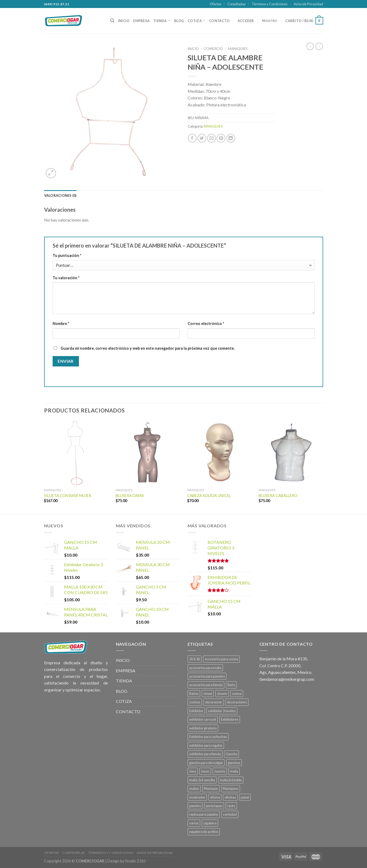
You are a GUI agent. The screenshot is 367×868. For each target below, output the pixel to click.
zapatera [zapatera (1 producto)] (210, 823)
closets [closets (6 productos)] (222, 694)
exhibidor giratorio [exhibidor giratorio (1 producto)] (203, 728)
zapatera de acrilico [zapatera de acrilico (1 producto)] (204, 832)
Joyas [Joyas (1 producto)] (205, 771)
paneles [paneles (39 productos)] (195, 806)
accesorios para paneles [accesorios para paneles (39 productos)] (207, 676)
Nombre (61, 324)
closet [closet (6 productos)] (208, 694)
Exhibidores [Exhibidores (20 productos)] (230, 719)
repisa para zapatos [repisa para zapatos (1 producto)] (204, 814)
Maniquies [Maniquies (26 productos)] (231, 788)
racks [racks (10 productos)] (231, 806)
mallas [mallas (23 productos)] (194, 788)
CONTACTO (219, 21)
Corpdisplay (237, 4)
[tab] (60, 195)
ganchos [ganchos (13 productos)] (234, 763)
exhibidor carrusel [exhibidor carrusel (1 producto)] (203, 719)
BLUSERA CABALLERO (278, 496)
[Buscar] (112, 21)
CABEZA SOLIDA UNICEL (209, 496)
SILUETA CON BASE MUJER (68, 496)
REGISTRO (270, 21)
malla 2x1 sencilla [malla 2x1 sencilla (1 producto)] (202, 780)
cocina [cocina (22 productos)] (237, 694)
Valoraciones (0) (60, 195)
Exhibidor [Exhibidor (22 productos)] (196, 711)
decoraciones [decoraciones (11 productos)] (237, 702)
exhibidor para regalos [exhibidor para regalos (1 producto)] (206, 745)
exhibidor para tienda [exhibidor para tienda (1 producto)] (205, 754)
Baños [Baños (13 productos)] (194, 694)
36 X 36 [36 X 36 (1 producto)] (195, 659)
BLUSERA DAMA (130, 496)
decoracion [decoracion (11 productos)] (214, 702)
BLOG (179, 21)
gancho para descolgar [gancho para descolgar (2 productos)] (206, 763)
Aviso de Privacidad (308, 4)
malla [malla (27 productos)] (234, 771)
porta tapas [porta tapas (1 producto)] (214, 806)
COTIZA (196, 21)
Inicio (193, 49)
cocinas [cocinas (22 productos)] (195, 702)
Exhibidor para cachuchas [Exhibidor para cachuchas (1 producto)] (208, 737)
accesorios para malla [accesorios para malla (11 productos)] (205, 668)
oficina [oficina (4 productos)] (215, 797)
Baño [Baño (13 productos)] (231, 685)
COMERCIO (213, 49)
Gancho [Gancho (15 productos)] (231, 754)
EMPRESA (141, 21)
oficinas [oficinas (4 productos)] (230, 797)
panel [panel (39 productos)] (245, 797)
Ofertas (216, 4)
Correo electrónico (206, 324)
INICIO (124, 21)
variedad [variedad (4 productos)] (230, 814)
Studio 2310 (135, 861)
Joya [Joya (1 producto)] (193, 771)
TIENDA (162, 21)
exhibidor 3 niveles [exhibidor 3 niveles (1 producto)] (222, 711)
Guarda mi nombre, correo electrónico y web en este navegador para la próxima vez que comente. (148, 348)
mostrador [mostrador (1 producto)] (197, 797)
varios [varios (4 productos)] (194, 823)
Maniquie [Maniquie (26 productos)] (211, 788)
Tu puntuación (67, 255)
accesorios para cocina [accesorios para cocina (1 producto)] (221, 659)
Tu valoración (66, 278)
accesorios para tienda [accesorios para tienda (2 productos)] (206, 685)
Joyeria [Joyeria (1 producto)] (220, 771)
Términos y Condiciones (270, 4)
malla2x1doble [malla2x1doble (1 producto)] (231, 780)
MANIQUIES (238, 49)
